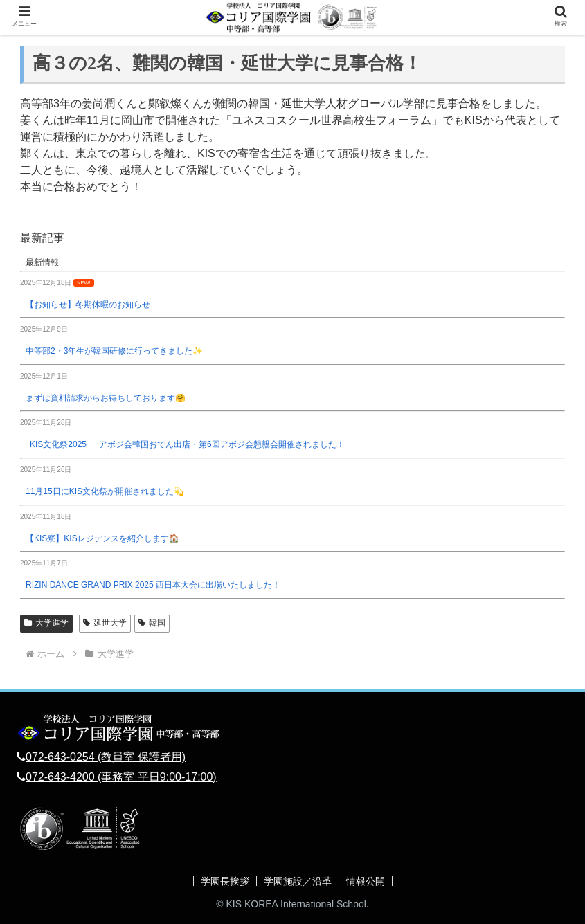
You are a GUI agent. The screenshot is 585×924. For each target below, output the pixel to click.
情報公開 (366, 881)
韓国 (152, 623)
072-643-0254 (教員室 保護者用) (106, 757)
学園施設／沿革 (298, 881)
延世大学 (105, 623)
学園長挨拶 (225, 881)
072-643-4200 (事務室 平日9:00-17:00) (121, 777)
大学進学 (46, 623)
